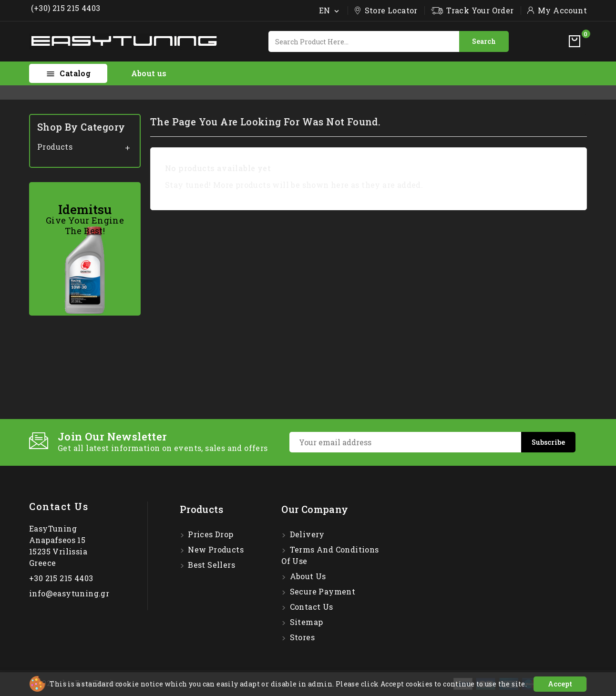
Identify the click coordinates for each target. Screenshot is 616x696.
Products (55, 147)
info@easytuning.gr (69, 593)
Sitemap (305, 622)
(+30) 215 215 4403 (65, 8)
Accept (560, 684)
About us (149, 73)
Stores (301, 637)
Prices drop (210, 534)
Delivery (306, 534)
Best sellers (210, 565)
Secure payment (321, 591)
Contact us (59, 506)
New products (215, 549)
